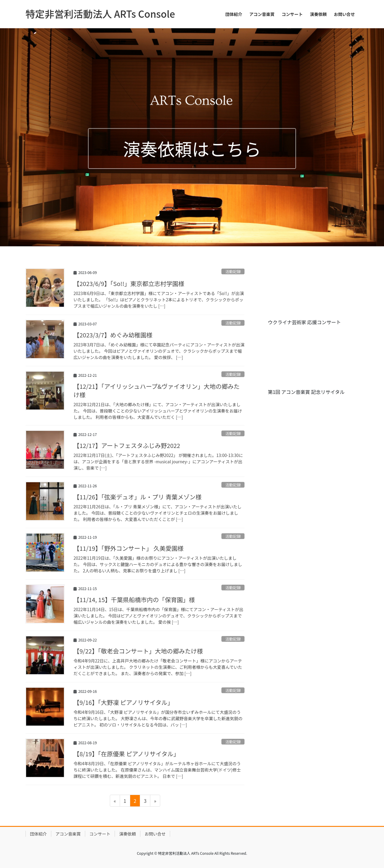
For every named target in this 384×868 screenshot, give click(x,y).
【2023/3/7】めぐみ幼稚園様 (113, 335)
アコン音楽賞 (68, 834)
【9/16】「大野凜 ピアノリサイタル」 (123, 702)
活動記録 (233, 271)
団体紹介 (38, 834)
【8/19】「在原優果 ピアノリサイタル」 (126, 754)
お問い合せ (155, 834)
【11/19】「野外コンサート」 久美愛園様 (129, 548)
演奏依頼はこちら (192, 149)
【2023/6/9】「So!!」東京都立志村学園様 (129, 283)
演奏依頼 (127, 834)
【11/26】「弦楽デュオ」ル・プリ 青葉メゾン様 (138, 497)
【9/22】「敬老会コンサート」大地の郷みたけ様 (138, 651)
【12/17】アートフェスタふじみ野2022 (127, 445)
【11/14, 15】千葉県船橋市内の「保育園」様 (134, 600)
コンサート (100, 834)
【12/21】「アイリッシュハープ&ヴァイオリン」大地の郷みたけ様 (157, 390)
